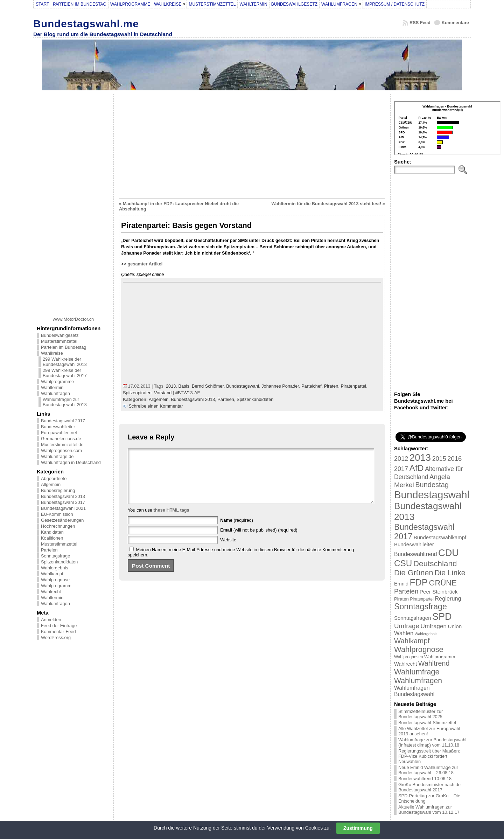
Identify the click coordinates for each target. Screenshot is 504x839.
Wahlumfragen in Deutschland (71, 462)
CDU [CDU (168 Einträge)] (449, 553)
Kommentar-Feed (58, 632)
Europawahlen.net (59, 433)
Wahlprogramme (57, 382)
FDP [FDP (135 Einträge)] (419, 582)
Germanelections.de (61, 439)
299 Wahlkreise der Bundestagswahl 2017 (65, 373)
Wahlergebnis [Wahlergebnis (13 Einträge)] (426, 634)
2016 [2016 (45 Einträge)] (454, 459)
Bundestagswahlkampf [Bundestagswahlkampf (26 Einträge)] (440, 537)
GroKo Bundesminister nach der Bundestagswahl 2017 (430, 787)
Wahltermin (52, 387)
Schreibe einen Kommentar (156, 406)
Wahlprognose (55, 580)
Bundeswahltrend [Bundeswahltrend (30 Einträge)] (416, 554)
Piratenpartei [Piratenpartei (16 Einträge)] (422, 599)
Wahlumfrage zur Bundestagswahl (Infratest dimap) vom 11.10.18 (432, 742)
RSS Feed (420, 23)
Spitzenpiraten (137, 393)
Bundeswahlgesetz (60, 335)
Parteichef (311, 386)
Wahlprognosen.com (61, 450)
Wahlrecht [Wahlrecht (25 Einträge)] (405, 664)
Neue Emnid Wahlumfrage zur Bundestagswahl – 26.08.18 (428, 770)
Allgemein (51, 484)
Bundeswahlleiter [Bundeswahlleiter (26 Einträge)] (414, 544)
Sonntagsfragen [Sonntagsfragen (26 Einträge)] (412, 618)
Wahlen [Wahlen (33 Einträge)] (404, 633)
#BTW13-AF (188, 393)
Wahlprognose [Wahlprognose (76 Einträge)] (419, 649)
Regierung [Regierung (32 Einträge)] (448, 598)
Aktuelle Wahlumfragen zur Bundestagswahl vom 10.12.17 (429, 810)
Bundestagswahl (243, 386)
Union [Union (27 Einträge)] (455, 626)
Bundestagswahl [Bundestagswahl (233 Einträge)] (432, 495)
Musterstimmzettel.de (62, 445)
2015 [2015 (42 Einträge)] (439, 459)
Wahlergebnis (55, 568)
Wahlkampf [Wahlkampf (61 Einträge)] (412, 641)
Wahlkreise (52, 353)
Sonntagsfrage (55, 556)
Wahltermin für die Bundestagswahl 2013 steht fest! (326, 204)
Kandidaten (52, 532)
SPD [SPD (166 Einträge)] (442, 617)
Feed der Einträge (59, 626)
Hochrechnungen (58, 526)
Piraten (331, 386)
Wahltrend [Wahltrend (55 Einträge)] (434, 663)
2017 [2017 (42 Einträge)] (401, 469)
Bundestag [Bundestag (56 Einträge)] (432, 485)
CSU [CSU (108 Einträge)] (403, 563)
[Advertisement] (73, 203)
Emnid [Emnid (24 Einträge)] (401, 584)
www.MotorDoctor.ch (73, 319)
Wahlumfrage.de (57, 456)
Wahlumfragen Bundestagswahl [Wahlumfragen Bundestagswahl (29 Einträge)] (414, 691)
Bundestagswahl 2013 (63, 496)
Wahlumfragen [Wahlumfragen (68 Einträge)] (418, 681)
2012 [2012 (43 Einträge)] (401, 459)
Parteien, (227, 399)
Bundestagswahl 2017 (63, 421)
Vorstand (163, 393)
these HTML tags (171, 521)
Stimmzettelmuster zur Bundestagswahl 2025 (421, 714)
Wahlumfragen (55, 393)
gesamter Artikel (145, 264)
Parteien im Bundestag (64, 347)
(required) (237, 531)
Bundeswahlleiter (58, 427)
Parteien (49, 550)
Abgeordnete (54, 479)
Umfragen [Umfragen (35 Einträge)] (434, 626)
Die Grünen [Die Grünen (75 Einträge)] (414, 573)
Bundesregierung (58, 490)
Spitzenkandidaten (59, 562)
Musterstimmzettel (59, 341)
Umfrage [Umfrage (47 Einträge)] (407, 626)
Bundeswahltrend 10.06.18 (425, 779)
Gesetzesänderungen (62, 520)
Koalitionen (52, 538)
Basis (184, 386)
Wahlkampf (52, 574)
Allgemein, (160, 399)
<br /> (447, 128)
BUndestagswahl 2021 (63, 508)
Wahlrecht (51, 592)
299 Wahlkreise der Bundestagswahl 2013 (65, 362)
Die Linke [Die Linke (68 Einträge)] (450, 573)
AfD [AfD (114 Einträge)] (417, 468)
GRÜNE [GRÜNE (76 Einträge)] (443, 583)
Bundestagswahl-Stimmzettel (427, 723)
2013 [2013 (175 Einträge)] (420, 457)
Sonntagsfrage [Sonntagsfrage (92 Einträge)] (421, 606)
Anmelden (51, 620)
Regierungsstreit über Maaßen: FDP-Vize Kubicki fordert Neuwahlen (429, 756)
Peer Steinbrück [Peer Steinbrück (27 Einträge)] (439, 592)
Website (228, 550)
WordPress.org (56, 637)
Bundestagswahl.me (86, 24)
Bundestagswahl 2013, (194, 399)
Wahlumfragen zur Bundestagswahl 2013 (65, 402)
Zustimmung (358, 828)
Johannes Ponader (280, 386)
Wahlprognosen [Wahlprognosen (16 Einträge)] (409, 657)
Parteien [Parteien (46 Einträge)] (406, 591)
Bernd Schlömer (208, 386)
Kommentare (455, 23)
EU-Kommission (57, 514)
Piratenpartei (353, 386)
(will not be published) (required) (259, 540)
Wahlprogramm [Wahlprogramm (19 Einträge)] (440, 657)
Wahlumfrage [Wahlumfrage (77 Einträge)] (417, 672)
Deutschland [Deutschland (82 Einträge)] (435, 564)
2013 (171, 386)
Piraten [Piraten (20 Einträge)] (401, 599)
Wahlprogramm (56, 586)
